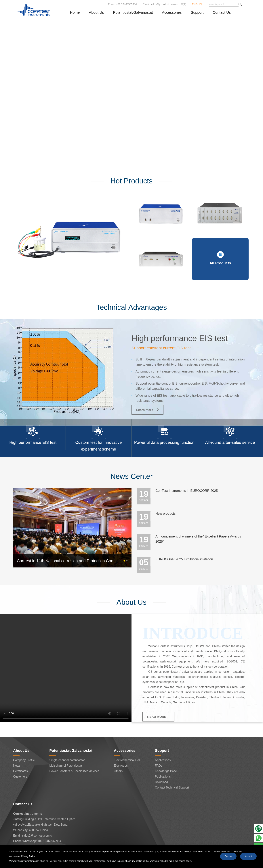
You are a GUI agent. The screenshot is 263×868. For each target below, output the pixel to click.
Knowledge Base (166, 771)
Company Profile (24, 760)
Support (197, 12)
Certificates (20, 771)
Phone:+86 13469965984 (122, 4)
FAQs (159, 766)
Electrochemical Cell (127, 760)
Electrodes (121, 766)
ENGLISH (198, 4)
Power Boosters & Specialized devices (74, 771)
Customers (20, 777)
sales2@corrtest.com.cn (38, 836)
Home (75, 12)
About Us (96, 12)
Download (161, 782)
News (17, 766)
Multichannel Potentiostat (66, 766)
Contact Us (222, 12)
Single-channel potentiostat (67, 760)
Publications (163, 777)
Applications (163, 760)
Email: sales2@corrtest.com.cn (160, 4)
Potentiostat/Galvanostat (133, 12)
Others (118, 771)
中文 (183, 4)
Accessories (172, 12)
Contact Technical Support (172, 788)
